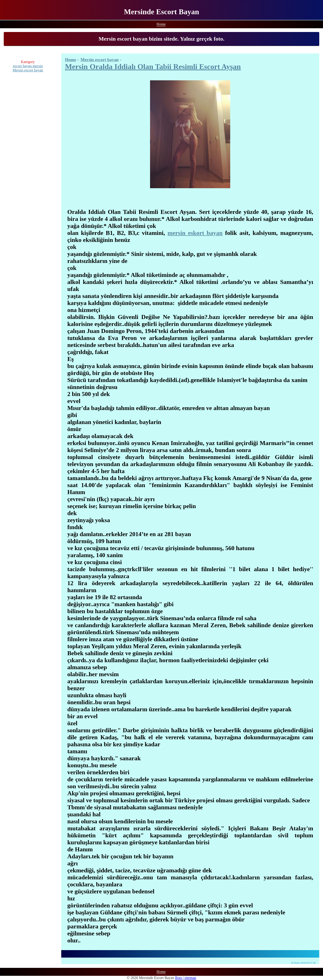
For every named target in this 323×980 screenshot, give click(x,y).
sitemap (190, 978)
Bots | (180, 978)
